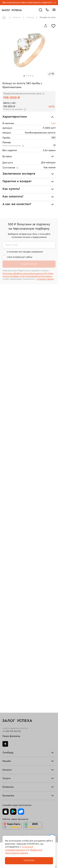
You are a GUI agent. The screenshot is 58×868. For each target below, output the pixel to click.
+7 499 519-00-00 (12, 731)
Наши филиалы (11, 736)
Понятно (29, 861)
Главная (5, 18)
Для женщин (48, 162)
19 (54, 145)
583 (53, 138)
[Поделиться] (46, 26)
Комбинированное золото (40, 133)
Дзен (5, 744)
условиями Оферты (45, 279)
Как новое (50, 167)
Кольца (30, 17)
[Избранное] (53, 26)
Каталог (17, 17)
